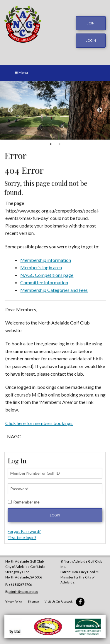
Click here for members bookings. (39, 423)
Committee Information (44, 282)
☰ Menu (21, 72)
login (91, 40)
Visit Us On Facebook (65, 602)
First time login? (22, 537)
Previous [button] (10, 110)
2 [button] (60, 144)
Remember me (26, 502)
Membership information (46, 260)
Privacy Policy (13, 602)
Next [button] (100, 110)
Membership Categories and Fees (54, 290)
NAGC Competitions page (47, 275)
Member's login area (41, 267)
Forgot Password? (24, 531)
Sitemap (33, 602)
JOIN (91, 23)
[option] (55, 110)
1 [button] (51, 144)
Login (55, 515)
